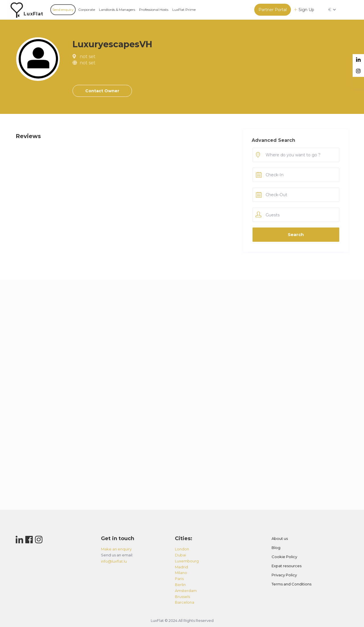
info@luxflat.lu (114, 561)
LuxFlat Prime (184, 10)
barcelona (185, 602)
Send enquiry (63, 10)
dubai (180, 555)
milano (181, 573)
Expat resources (287, 566)
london (182, 549)
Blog (276, 548)
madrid (181, 567)
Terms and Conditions (291, 584)
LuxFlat (33, 14)
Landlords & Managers (117, 10)
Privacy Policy (284, 575)
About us (280, 538)
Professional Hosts (154, 10)
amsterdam (186, 591)
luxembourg (187, 561)
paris (179, 579)
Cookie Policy (284, 557)
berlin (180, 585)
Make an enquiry (116, 549)
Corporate (87, 10)
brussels (182, 597)
